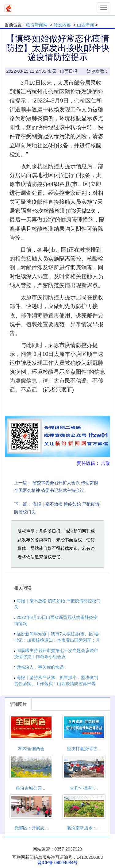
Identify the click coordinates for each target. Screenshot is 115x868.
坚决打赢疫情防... (84, 749)
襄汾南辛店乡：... (84, 828)
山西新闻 (86, 25)
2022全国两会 (31, 749)
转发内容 (62, 25)
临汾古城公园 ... (31, 788)
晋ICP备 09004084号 (58, 862)
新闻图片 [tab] (18, 704)
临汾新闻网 (37, 25)
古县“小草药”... (84, 788)
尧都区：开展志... (31, 828)
